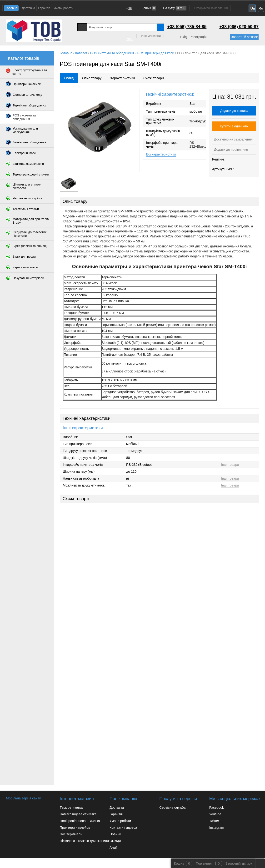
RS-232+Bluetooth (200, 145)
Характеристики (122, 78)
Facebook (217, 808)
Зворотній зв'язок (244, 37)
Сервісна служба (172, 808)
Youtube (215, 814)
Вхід (183, 37)
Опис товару (92, 78)
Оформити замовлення (211, 8)
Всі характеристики (161, 154)
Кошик (149, 8)
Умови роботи (63, 8)
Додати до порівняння (231, 150)
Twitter (214, 821)
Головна (11, 8)
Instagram (217, 828)
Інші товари (230, 465)
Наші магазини (150, 36)
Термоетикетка (71, 808)
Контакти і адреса (123, 828)
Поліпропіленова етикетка (80, 821)
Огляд (69, 78)
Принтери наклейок (75, 828)
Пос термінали (71, 834)
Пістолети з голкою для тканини (84, 841)
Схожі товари (154, 78)
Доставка (28, 8)
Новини (115, 834)
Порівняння (205, 863)
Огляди (115, 841)
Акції (113, 848)
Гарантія (44, 8)
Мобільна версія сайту (23, 798)
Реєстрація (198, 37)
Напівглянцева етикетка (78, 814)
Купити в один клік (234, 126)
